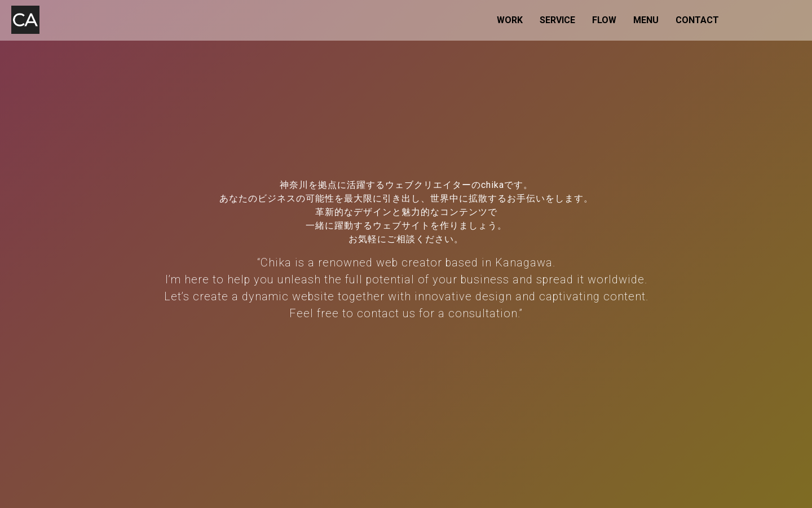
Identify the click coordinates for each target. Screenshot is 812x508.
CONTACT (697, 20)
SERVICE (557, 20)
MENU (646, 20)
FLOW (604, 20)
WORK (510, 20)
